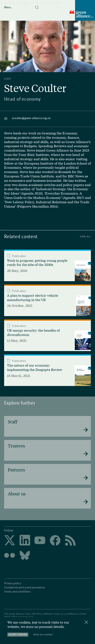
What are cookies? (43, 634)
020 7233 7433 (25, 617)
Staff (8, 79)
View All (85, 236)
